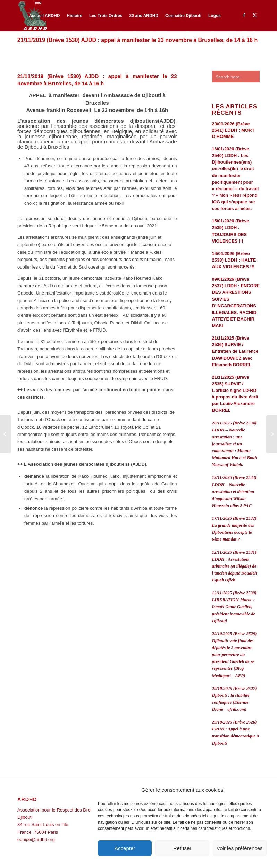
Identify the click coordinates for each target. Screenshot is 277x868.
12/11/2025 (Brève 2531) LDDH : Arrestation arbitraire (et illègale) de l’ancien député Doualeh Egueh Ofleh (235, 566)
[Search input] (241, 77)
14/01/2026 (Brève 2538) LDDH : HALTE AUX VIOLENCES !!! (234, 260)
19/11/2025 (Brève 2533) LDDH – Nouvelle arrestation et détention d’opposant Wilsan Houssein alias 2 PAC (234, 492)
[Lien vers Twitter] (254, 15)
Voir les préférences (240, 848)
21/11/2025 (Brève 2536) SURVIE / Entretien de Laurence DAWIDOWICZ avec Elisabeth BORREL (235, 351)
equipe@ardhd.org (36, 839)
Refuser (182, 848)
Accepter (125, 848)
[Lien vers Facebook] (244, 15)
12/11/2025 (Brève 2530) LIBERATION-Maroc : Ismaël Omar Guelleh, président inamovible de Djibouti (234, 607)
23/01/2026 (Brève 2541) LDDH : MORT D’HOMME (233, 130)
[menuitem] (44, 16)
